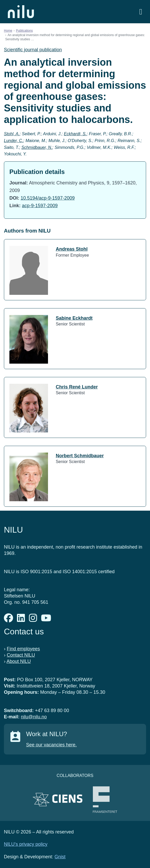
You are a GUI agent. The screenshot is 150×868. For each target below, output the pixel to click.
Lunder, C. (14, 141)
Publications (24, 31)
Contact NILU (21, 655)
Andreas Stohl (72, 249)
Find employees (23, 649)
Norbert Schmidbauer (80, 456)
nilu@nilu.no (34, 717)
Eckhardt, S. (75, 134)
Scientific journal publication (33, 50)
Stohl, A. (12, 134)
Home (8, 31)
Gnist (60, 857)
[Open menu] (141, 12)
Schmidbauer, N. (37, 147)
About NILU (19, 661)
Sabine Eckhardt (74, 318)
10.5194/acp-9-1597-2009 (48, 198)
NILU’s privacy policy (26, 844)
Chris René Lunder (77, 387)
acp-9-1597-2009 (40, 206)
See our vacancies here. (51, 745)
